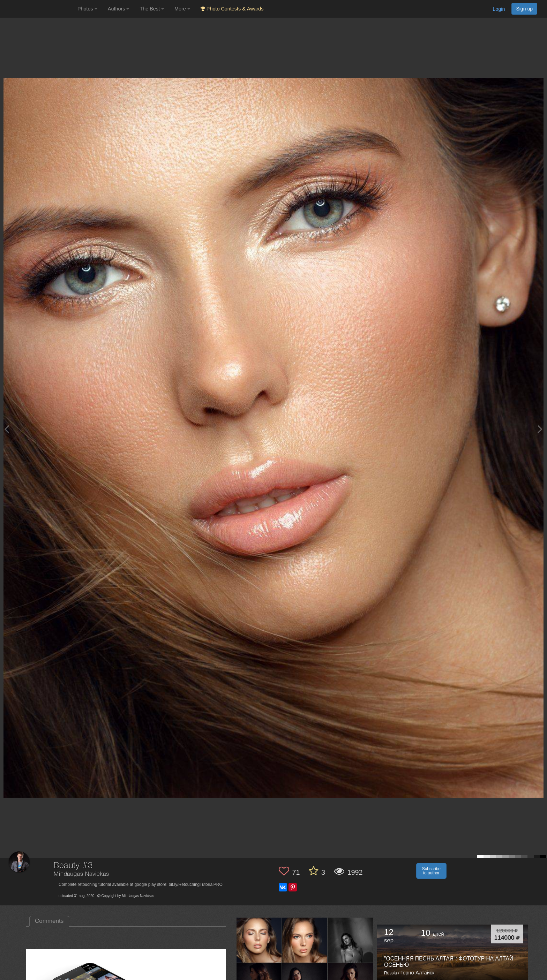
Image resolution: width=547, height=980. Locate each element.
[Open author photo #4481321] (351, 940)
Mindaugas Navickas (81, 874)
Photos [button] (87, 9)
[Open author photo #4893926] (259, 940)
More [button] (182, 9)
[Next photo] (540, 429)
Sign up (524, 9)
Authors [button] (119, 9)
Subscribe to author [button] (431, 871)
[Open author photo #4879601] (305, 940)
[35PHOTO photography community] (38, 9)
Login (499, 9)
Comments (49, 921)
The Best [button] (152, 9)
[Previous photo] (7, 429)
